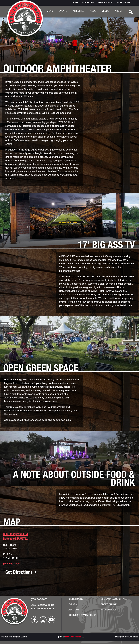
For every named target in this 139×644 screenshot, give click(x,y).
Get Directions (19, 573)
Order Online (123, 3)
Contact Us (88, 3)
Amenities (78, 11)
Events (63, 11)
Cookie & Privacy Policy (82, 615)
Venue (105, 11)
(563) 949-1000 (11, 564)
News (93, 11)
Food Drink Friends (73, 637)
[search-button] (129, 11)
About (119, 11)
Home (75, 3)
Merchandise (105, 3)
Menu (50, 11)
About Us (74, 610)
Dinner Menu (76, 599)
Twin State (133, 637)
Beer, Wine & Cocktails (114, 599)
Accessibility (108, 610)
